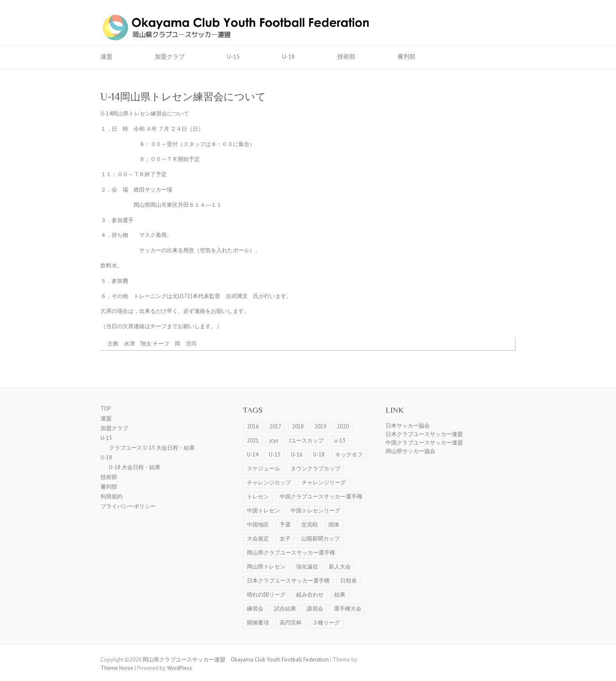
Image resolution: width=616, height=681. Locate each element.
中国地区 (258, 525)
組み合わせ (310, 595)
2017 (275, 426)
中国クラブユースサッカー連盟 (424, 443)
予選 (285, 525)
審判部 (406, 56)
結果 (340, 595)
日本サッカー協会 (408, 426)
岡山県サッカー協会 (410, 451)
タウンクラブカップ (315, 469)
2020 (343, 426)
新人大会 (340, 567)
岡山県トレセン (266, 567)
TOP (106, 409)
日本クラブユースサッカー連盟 (424, 434)
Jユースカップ (306, 440)
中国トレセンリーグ (315, 511)
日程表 (349, 581)
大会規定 (258, 539)
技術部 (346, 56)
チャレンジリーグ (324, 483)
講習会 (315, 609)
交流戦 (309, 525)
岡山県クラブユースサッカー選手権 (291, 553)
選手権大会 (348, 609)
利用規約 (112, 497)
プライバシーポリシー (128, 506)
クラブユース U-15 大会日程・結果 (152, 448)
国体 (334, 525)
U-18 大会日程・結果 (135, 467)
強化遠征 (307, 567)
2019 (320, 426)
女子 (285, 539)
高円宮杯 (291, 623)
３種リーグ (326, 623)
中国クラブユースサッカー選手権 (321, 497)
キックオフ (349, 454)
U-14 (253, 454)
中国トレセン (263, 511)
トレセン (258, 497)
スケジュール (263, 469)
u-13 (340, 440)
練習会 (255, 609)
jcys (274, 440)
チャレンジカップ (269, 483)
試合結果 (285, 609)
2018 (298, 426)
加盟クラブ (170, 56)
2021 (253, 440)
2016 (253, 426)
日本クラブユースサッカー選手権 (288, 581)
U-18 (288, 56)
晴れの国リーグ (266, 595)
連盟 (106, 56)
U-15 (233, 56)
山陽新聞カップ (321, 539)
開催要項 (258, 623)
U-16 (297, 454)
